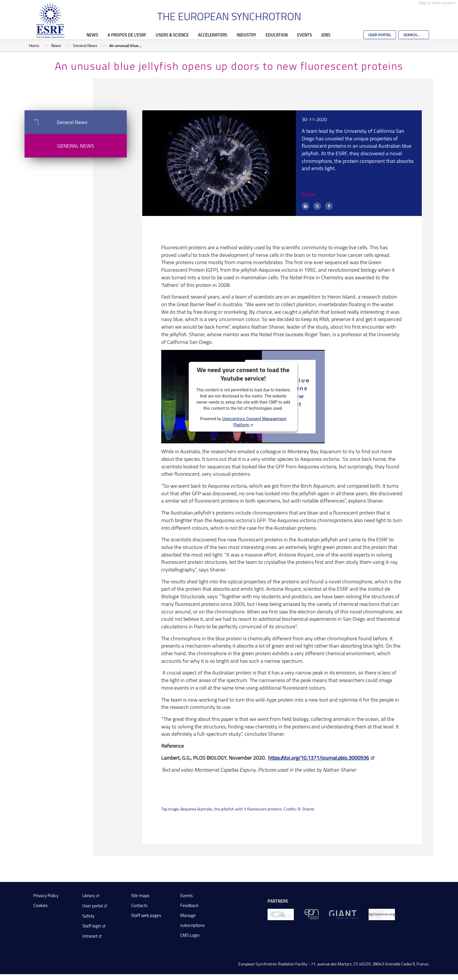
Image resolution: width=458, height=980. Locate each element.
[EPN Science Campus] (312, 914)
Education (277, 35)
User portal (93, 906)
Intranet (90, 936)
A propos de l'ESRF (127, 35)
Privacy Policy (46, 896)
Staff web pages (146, 915)
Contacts (139, 905)
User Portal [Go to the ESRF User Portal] (380, 35)
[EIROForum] (281, 914)
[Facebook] (329, 206)
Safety (88, 916)
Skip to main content (437, 3)
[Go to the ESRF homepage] (50, 21)
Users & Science (172, 35)
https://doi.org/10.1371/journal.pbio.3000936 (319, 758)
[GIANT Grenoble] (344, 914)
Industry (246, 35)
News (92, 35)
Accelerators (213, 35)
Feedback (189, 905)
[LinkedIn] (306, 206)
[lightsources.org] (382, 914)
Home (34, 45)
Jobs (326, 35)
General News (85, 45)
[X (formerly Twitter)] (317, 206)
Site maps (140, 896)
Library (89, 896)
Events (305, 35)
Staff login (92, 926)
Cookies (40, 905)
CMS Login (190, 935)
